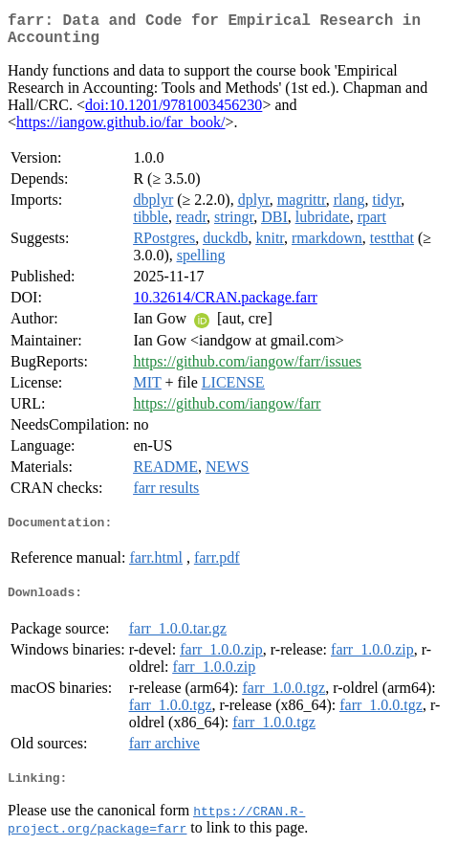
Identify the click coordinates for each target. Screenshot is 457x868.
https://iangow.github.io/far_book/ (121, 130)
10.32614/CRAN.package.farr (225, 305)
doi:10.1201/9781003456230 (174, 112)
